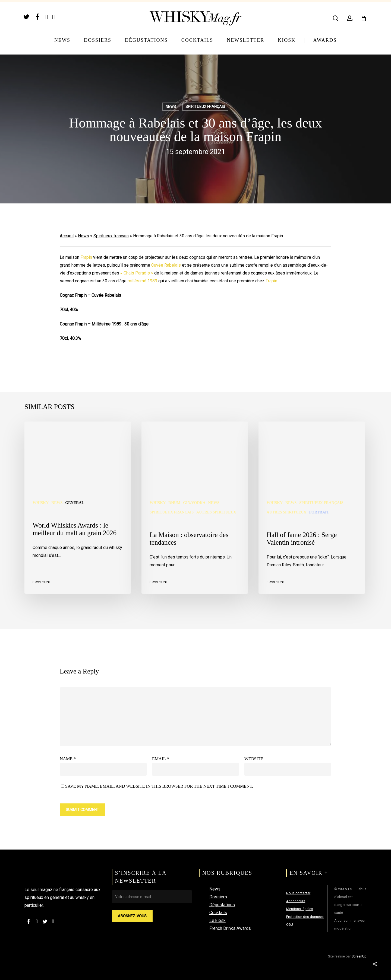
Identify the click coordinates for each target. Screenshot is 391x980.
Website (254, 759)
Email (160, 759)
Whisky (41, 503)
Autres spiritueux (216, 512)
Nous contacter (298, 893)
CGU (290, 925)
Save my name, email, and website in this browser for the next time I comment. (159, 786)
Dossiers (218, 897)
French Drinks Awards (230, 928)
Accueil (67, 236)
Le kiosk (217, 920)
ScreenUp (359, 956)
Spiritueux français (111, 236)
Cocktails (218, 913)
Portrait (319, 512)
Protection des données (305, 917)
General (75, 503)
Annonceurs (296, 901)
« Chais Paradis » (137, 273)
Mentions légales (300, 909)
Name (68, 759)
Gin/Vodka (194, 503)
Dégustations (222, 905)
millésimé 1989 (142, 281)
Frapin (86, 257)
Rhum (174, 503)
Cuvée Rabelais (166, 265)
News (83, 236)
